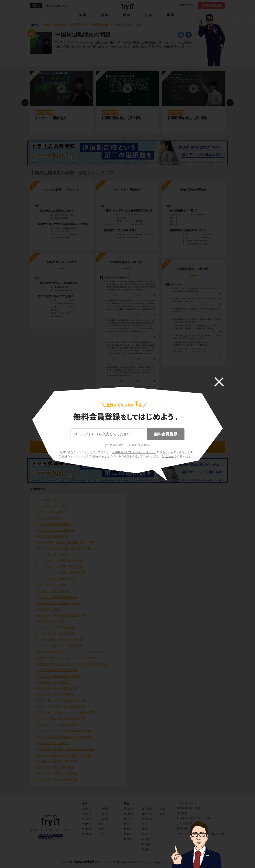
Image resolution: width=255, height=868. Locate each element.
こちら (170, 456)
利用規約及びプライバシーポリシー (134, 452)
